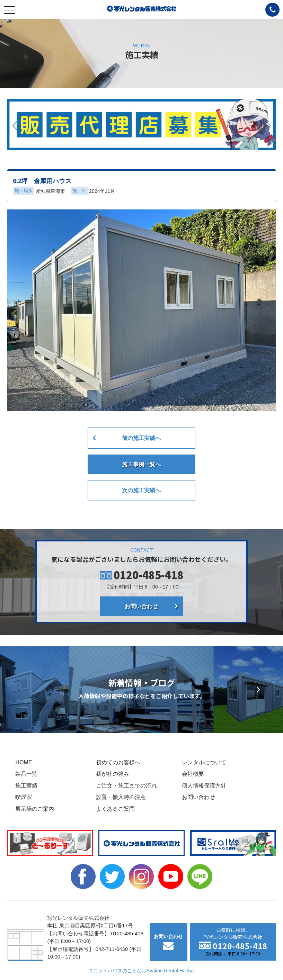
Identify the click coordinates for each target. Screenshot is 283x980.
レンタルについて (204, 762)
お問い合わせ (141, 606)
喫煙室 (24, 797)
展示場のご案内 (35, 809)
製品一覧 (26, 774)
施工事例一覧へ (141, 464)
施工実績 (26, 786)
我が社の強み (113, 774)
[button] (15, 126)
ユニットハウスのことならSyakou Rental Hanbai (141, 971)
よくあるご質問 (115, 809)
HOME (24, 762)
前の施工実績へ (141, 438)
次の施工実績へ (141, 490)
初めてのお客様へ (118, 762)
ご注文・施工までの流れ (126, 786)
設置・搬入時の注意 (121, 797)
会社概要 (193, 774)
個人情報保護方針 (204, 786)
